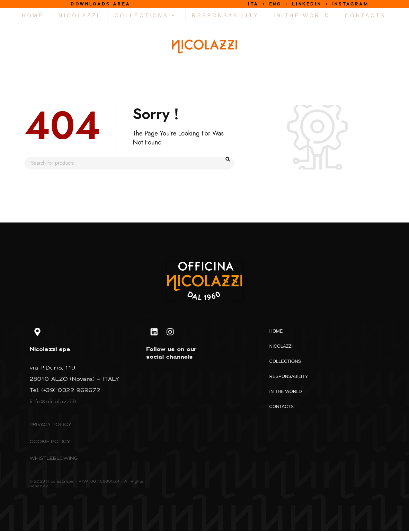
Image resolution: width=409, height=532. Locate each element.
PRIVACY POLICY (50, 426)
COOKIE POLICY (50, 443)
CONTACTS (365, 17)
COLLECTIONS (146, 17)
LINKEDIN (307, 5)
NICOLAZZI (79, 17)
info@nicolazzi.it (53, 403)
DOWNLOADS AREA (101, 5)
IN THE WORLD (302, 17)
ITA (240, 5)
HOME (33, 17)
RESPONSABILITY (225, 17)
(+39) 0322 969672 (71, 392)
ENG (267, 5)
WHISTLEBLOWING (54, 460)
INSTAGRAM (360, 5)
